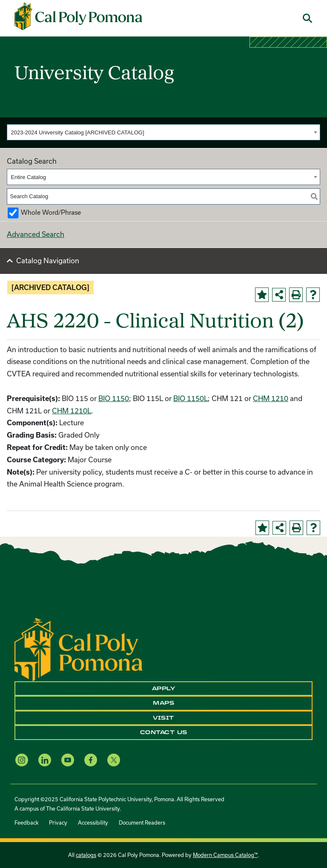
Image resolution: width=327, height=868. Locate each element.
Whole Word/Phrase (51, 212)
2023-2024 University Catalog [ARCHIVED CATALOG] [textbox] (78, 132)
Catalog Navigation (48, 260)
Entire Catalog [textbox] (29, 177)
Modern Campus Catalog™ (225, 855)
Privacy (58, 822)
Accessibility (93, 822)
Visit (163, 718)
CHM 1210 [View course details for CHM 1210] (271, 398)
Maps (163, 703)
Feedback (26, 822)
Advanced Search (36, 234)
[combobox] (163, 132)
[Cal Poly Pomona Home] (78, 17)
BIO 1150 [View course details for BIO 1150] (114, 398)
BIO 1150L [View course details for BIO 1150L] (191, 398)
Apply (164, 689)
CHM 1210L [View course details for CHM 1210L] (72, 411)
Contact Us (164, 732)
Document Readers (142, 822)
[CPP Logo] (79, 649)
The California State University (83, 808)
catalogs (86, 855)
